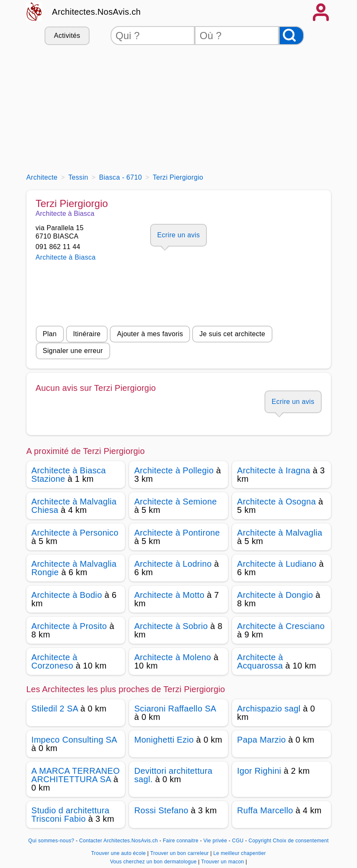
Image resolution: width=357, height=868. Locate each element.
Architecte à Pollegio (174, 470)
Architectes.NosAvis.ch (97, 12)
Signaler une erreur (73, 351)
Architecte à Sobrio (171, 626)
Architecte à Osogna (276, 502)
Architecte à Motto (169, 595)
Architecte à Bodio (67, 595)
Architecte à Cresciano (281, 626)
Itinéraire (87, 334)
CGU (238, 841)
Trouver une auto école (119, 853)
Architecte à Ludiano (277, 564)
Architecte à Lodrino (173, 564)
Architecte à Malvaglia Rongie (74, 568)
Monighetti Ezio (164, 740)
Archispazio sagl (269, 709)
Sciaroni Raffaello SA (175, 709)
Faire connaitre (181, 841)
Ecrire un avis (178, 235)
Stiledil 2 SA (55, 709)
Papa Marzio (262, 740)
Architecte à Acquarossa (260, 661)
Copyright (260, 841)
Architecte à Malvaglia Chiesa (74, 506)
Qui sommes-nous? (51, 841)
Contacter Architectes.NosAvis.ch (118, 841)
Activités (67, 36)
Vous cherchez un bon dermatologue (154, 862)
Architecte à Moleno (173, 657)
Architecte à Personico (75, 533)
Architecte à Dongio (275, 595)
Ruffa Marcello (265, 810)
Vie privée (215, 841)
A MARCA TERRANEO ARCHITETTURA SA (76, 775)
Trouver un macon (223, 862)
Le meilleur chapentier (239, 853)
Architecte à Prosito (69, 626)
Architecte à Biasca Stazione (69, 475)
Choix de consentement (301, 841)
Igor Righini (259, 771)
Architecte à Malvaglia (280, 533)
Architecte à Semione (176, 502)
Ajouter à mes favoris (150, 334)
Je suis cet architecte (232, 334)
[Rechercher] (291, 36)
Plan (50, 334)
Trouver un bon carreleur (180, 853)
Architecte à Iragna (274, 470)
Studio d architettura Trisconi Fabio (71, 815)
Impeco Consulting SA (74, 740)
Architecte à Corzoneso (54, 661)
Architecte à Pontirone (177, 533)
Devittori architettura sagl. (173, 775)
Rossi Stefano (161, 810)
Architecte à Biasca (66, 257)
